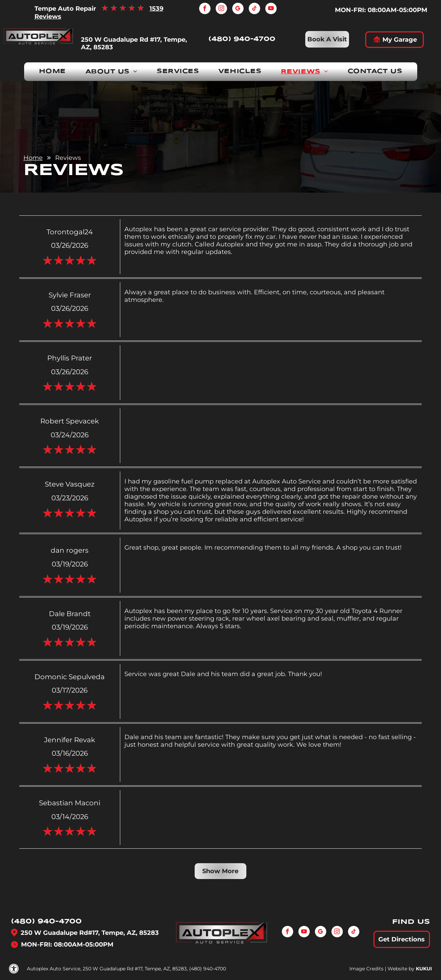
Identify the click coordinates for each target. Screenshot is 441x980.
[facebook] (205, 9)
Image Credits (366, 969)
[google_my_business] (238, 9)
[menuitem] (52, 72)
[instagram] (221, 9)
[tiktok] (254, 9)
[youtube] (271, 9)
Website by (401, 969)
